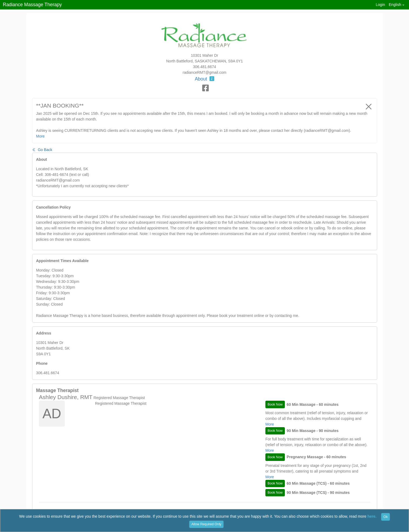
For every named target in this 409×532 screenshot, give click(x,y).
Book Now (275, 404)
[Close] (369, 106)
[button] (396, 5)
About (204, 79)
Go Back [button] (42, 150)
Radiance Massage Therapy (33, 5)
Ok (386, 517)
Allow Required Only (206, 524)
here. (372, 517)
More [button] (40, 136)
